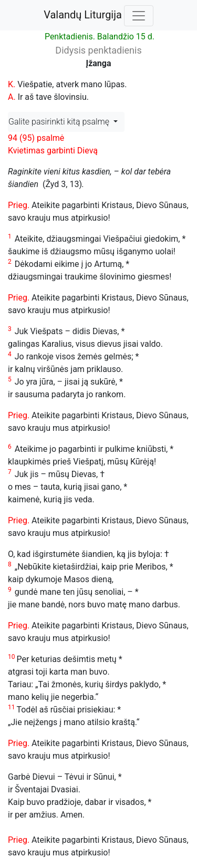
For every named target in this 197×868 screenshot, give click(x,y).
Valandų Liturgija (83, 15)
